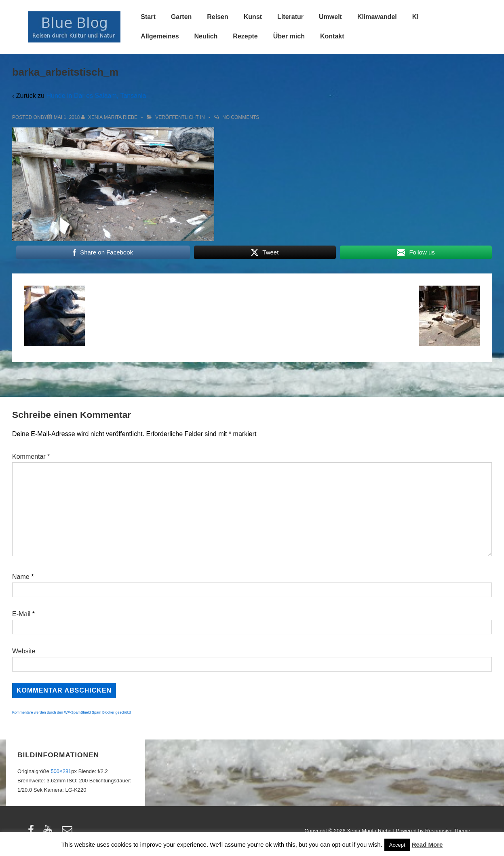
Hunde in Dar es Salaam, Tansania (96, 96)
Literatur (290, 17)
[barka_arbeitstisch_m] (67, 117)
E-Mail (21, 614)
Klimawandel (377, 17)
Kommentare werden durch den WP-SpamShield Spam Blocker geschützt (72, 712)
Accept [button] (397, 845)
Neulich (206, 36)
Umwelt (330, 17)
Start (148, 17)
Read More (427, 844)
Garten (181, 17)
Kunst (253, 17)
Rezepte (245, 36)
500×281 (61, 771)
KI (415, 17)
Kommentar (31, 457)
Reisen (217, 17)
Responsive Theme (448, 831)
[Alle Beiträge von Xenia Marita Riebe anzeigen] (110, 117)
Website (24, 651)
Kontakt (332, 36)
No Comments (241, 117)
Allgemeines (160, 36)
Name (21, 577)
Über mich (289, 36)
